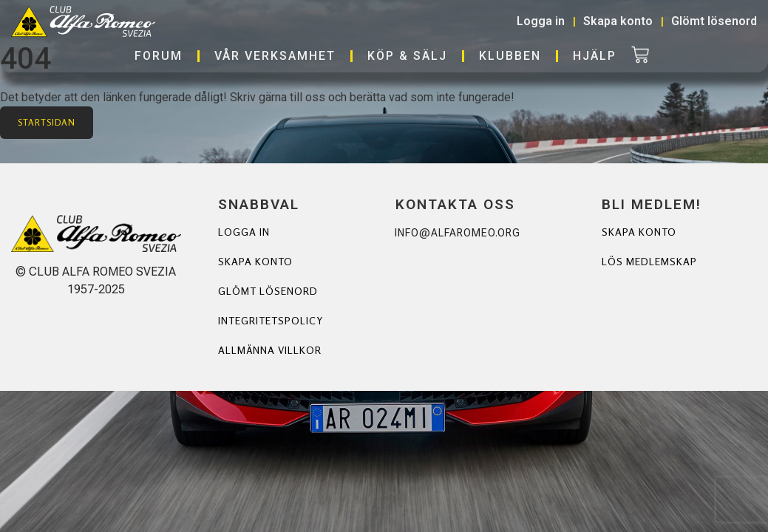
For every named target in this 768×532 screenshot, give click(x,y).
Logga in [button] (541, 21)
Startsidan (47, 122)
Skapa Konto (639, 232)
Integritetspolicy (271, 320)
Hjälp (595, 56)
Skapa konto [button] (618, 21)
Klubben (510, 56)
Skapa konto (255, 261)
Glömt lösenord (268, 291)
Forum (159, 56)
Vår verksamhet (275, 56)
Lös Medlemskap (649, 261)
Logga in (244, 232)
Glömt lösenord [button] (714, 21)
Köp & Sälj (407, 56)
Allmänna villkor (270, 350)
